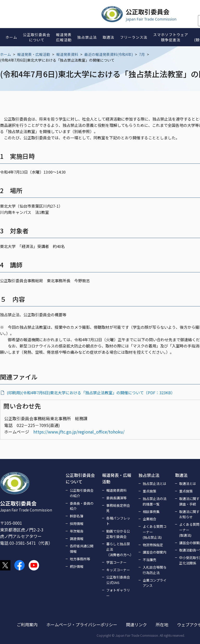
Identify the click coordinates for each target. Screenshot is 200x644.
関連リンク (136, 625)
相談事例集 (151, 512)
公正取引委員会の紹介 (82, 493)
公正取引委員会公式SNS (118, 580)
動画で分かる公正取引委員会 (118, 534)
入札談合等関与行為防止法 (155, 570)
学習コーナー (116, 562)
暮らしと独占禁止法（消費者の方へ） (119, 549)
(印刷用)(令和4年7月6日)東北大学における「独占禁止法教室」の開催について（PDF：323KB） (91, 393)
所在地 (162, 625)
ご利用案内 (27, 625)
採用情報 (77, 524)
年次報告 (77, 531)
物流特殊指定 (153, 545)
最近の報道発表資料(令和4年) (109, 54)
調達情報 (77, 539)
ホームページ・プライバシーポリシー (82, 625)
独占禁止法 (149, 475)
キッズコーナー (118, 570)
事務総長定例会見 (118, 508)
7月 (142, 54)
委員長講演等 (116, 498)
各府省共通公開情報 (82, 549)
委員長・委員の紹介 (82, 506)
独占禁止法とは (155, 484)
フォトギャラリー (118, 593)
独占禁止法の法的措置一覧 (155, 501)
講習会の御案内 (155, 552)
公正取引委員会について (80, 478)
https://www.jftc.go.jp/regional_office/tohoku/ (79, 432)
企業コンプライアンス (155, 583)
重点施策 (149, 491)
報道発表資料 (67, 54)
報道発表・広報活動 (34, 54)
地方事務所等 (80, 559)
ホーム (5, 54)
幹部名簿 (77, 516)
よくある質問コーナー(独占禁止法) (155, 532)
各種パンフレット (118, 521)
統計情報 (77, 566)
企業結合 (149, 519)
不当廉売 (149, 560)
